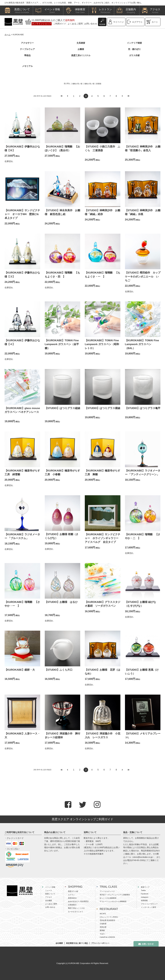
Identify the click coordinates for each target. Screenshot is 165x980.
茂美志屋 (103, 927)
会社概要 (49, 900)
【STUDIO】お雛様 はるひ (61, 602)
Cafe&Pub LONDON (107, 937)
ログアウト (137, 22)
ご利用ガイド (60, 24)
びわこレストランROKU (109, 917)
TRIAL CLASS (108, 887)
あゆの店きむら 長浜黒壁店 (78, 901)
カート (155, 22)
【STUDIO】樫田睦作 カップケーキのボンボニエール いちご (143, 276)
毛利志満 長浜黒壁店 (107, 920)
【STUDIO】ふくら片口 (59, 670)
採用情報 (144, 900)
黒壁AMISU (72, 898)
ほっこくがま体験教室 (108, 898)
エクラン (71, 895)
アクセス (49, 897)
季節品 (27, 55)
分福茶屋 (103, 924)
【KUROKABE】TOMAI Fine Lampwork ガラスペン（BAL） (142, 344)
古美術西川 (72, 905)
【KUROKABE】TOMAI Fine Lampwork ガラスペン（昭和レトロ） (102, 344)
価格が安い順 (77, 84)
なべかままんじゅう (76, 911)
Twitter (143, 890)
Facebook (145, 894)
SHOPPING (75, 887)
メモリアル (27, 66)
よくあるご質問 (75, 24)
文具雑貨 (81, 43)
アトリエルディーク (107, 891)
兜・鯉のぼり (134, 49)
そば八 (102, 934)
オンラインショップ (42, 24)
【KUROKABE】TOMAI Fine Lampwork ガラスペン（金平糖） (62, 344)
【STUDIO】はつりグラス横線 (103, 408)
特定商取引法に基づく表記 (77, 943)
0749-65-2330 (138, 860)
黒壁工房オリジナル (81, 55)
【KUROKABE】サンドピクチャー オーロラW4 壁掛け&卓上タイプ (22, 214)
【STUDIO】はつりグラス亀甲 (143, 408)
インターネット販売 (148, 907)
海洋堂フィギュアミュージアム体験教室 (115, 895)
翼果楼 (102, 930)
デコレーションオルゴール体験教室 (113, 901)
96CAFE (103, 914)
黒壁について (50, 894)
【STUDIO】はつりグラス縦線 (62, 408)
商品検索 (102, 24)
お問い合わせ (91, 24)
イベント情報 (50, 887)
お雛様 (81, 49)
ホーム (8, 35)
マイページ (118, 22)
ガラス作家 (134, 55)
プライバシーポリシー (149, 904)
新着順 (99, 84)
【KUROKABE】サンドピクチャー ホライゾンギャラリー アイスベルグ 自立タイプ (103, 538)
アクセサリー (27, 43)
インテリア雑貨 (134, 43)
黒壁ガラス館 (73, 891)
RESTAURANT (109, 909)
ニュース (49, 890)
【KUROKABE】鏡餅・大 (20, 670)
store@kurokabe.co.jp (143, 857)
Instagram (145, 897)
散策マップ (145, 887)
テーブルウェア (27, 49)
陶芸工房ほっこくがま (76, 908)
